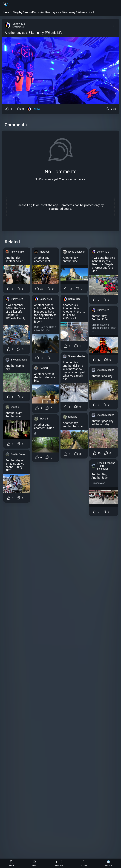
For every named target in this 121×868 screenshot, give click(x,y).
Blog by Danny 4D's (25, 12)
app (56, 205)
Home (5, 12)
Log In (31, 205)
